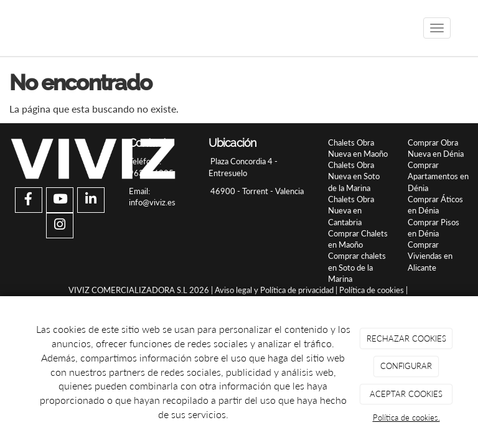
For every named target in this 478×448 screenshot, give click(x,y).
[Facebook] (29, 200)
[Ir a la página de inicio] (15, 28)
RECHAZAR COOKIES (406, 338)
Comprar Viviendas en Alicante (430, 256)
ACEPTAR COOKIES (406, 394)
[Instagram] (60, 226)
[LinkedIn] (91, 200)
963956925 (151, 173)
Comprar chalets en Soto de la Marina (357, 267)
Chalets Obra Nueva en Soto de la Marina (354, 176)
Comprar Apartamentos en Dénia (438, 176)
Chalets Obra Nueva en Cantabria (351, 211)
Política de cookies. (406, 418)
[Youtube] (60, 200)
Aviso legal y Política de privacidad (274, 290)
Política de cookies (372, 290)
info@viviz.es (152, 202)
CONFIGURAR (406, 366)
